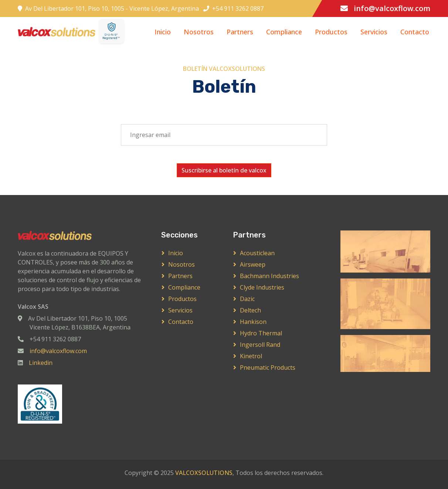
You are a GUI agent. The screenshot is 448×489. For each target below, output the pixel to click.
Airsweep (253, 264)
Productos (331, 32)
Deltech (250, 310)
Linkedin (41, 363)
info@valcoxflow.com (392, 8)
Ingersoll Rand (260, 345)
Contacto (415, 32)
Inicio (163, 32)
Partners (240, 32)
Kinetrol (251, 356)
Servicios (374, 32)
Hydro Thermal (261, 333)
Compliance (284, 32)
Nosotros (199, 32)
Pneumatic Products (268, 367)
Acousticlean (257, 253)
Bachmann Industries (269, 276)
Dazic (247, 299)
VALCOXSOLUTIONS (204, 473)
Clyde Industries (262, 287)
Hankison (253, 322)
